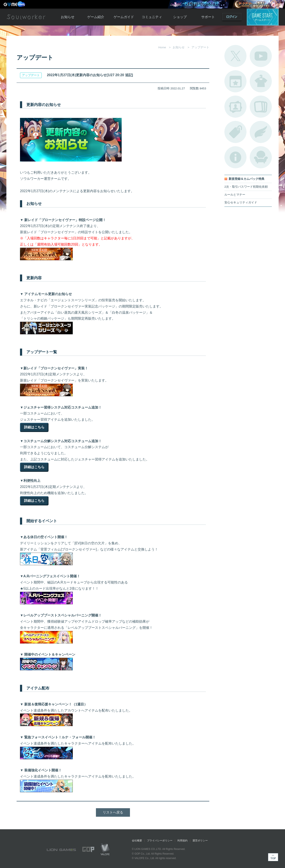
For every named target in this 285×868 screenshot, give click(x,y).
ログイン (232, 18)
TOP (273, 857)
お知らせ (68, 17)
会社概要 (137, 841)
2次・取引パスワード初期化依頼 (246, 187)
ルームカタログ (261, 157)
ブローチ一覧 (261, 132)
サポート (208, 17)
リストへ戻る (113, 812)
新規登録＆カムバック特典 (247, 179)
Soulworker (26, 17)
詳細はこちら (34, 427)
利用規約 (182, 841)
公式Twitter (235, 56)
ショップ (180, 17)
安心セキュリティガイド (241, 202)
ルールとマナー (235, 195)
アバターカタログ (261, 81)
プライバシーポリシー (160, 841)
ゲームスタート (263, 17)
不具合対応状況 (235, 157)
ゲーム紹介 (96, 17)
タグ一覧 (235, 132)
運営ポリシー (200, 841)
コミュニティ (152, 17)
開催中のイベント (235, 81)
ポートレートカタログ (235, 107)
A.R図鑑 (261, 107)
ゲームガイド (124, 17)
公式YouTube (261, 56)
